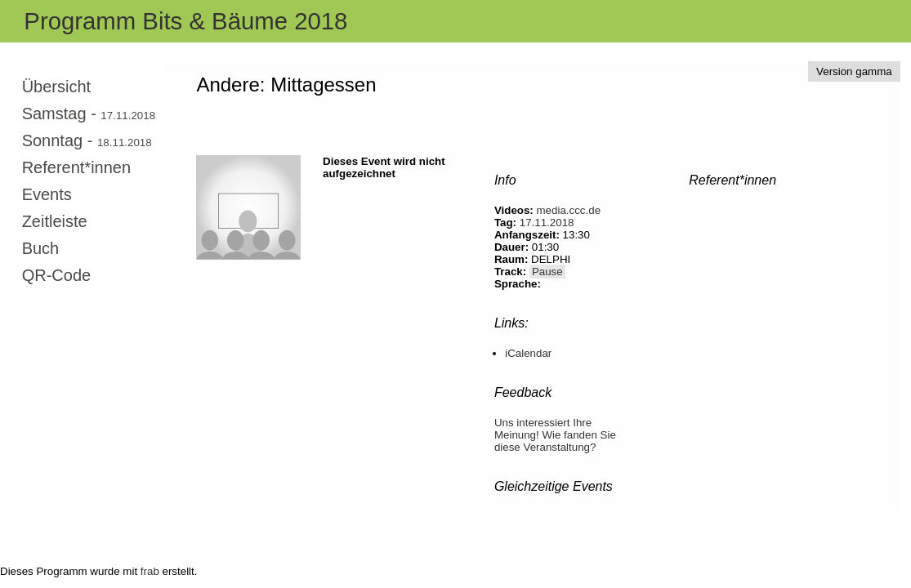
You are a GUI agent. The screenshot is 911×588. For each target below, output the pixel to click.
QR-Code (56, 275)
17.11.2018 (547, 223)
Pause (547, 272)
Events (47, 194)
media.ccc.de (569, 210)
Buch (41, 248)
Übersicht (56, 87)
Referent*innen (76, 167)
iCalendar (528, 353)
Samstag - (89, 114)
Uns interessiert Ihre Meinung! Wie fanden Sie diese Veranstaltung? (555, 435)
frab (150, 571)
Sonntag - (87, 140)
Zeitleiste (55, 221)
